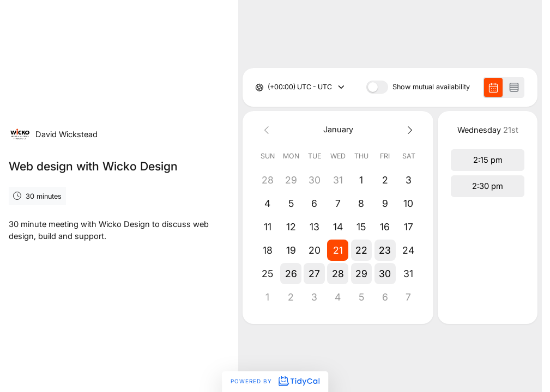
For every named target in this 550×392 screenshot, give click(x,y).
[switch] (377, 87)
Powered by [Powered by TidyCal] (275, 381)
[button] (338, 250)
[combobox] (268, 87)
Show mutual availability (431, 87)
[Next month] (409, 130)
